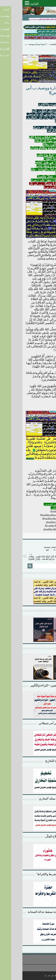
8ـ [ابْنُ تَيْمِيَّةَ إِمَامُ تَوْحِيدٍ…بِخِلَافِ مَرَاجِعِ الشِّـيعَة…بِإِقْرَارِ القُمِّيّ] (22, 557)
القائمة (12, 4)
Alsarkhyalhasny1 (28, 515)
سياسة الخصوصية (48, 966)
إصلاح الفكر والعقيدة (35, 44)
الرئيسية (51, 44)
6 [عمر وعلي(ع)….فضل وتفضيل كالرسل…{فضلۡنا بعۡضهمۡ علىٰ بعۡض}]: (34, 549)
